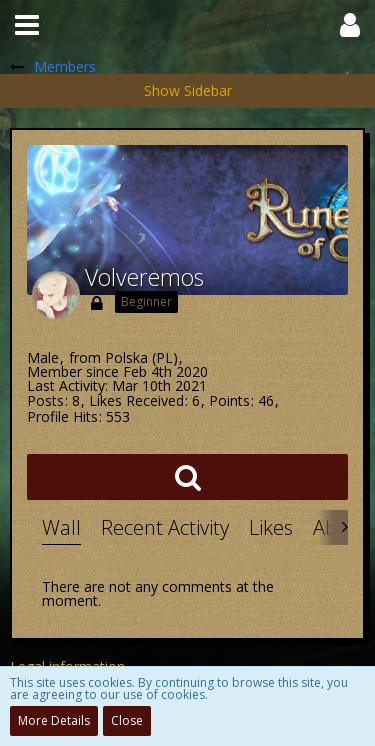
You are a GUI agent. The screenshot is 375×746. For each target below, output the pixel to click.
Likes (271, 527)
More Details (54, 720)
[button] (27, 25)
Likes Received (136, 400)
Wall (61, 527)
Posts (45, 400)
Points (229, 400)
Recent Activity (165, 527)
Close (127, 720)
